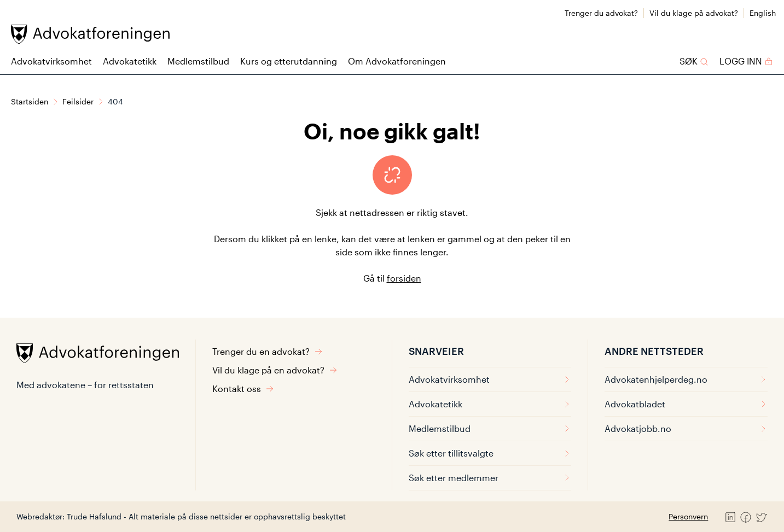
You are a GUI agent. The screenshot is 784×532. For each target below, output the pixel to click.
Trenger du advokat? (601, 13)
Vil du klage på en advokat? (275, 370)
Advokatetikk (130, 61)
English (763, 13)
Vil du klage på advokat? (694, 13)
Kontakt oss (243, 388)
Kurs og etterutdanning (289, 61)
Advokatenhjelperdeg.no (686, 379)
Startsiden (30, 101)
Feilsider (78, 101)
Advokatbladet (686, 404)
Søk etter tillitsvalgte (490, 453)
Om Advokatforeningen (397, 61)
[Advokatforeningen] (90, 34)
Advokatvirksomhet (51, 61)
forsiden (404, 278)
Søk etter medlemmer (490, 478)
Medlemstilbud (198, 61)
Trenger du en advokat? (268, 351)
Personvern (688, 516)
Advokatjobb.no (686, 428)
